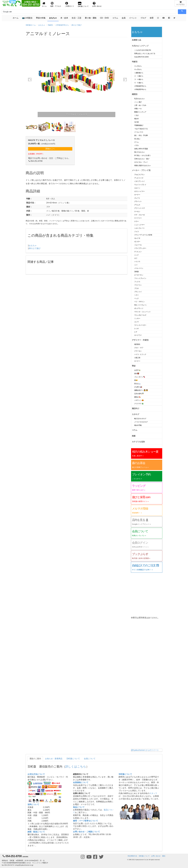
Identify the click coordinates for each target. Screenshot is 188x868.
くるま (137, 115)
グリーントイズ (140, 208)
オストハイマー (140, 191)
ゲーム (137, 142)
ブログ (143, 18)
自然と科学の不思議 (141, 149)
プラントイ (138, 292)
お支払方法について (36, 774)
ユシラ (137, 322)
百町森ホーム (31, 25)
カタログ (136, 414)
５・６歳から (139, 83)
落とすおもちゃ (140, 152)
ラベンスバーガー (140, 325)
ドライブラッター (140, 248)
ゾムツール (138, 245)
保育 (152, 18)
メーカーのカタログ (141, 422)
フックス (137, 282)
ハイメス (137, 262)
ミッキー (137, 318)
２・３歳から (139, 76)
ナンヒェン (138, 252)
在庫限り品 (137, 40)
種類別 (135, 94)
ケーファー (138, 218)
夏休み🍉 (138, 397)
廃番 (134, 436)
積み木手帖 (138, 425)
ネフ (136, 258)
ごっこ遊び (138, 102)
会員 (124, 18)
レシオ (137, 328)
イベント (133, 18)
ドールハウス (139, 132)
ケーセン (137, 211)
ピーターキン (139, 275)
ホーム (16, 18)
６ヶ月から (138, 69)
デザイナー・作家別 (140, 340)
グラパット (138, 201)
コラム (115, 18)
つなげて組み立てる (141, 129)
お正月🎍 (138, 370)
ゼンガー (137, 242)
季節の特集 (41, 18)
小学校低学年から (62, 25)
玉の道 (137, 122)
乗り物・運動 (91, 18)
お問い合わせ (156, 856)
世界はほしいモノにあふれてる (145, 53)
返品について (79, 807)
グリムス (137, 205)
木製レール (138, 109)
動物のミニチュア (140, 112)
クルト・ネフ (139, 348)
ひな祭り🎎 (138, 387)
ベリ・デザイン (140, 302)
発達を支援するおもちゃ (142, 165)
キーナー (137, 195)
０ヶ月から (138, 66)
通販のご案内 (35, 759)
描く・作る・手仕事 (141, 135)
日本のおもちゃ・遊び (142, 159)
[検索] (14, 12)
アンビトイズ (139, 178)
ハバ (136, 265)
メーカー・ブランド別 (141, 170)
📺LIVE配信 (27, 18)
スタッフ (153, 793)
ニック (137, 255)
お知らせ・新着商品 (54, 759)
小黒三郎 (137, 358)
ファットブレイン (140, 278)
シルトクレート (140, 228)
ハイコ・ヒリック (140, 354)
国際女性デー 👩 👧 (141, 390)
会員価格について (81, 782)
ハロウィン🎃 (139, 400)
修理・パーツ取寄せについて (85, 821)
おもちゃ (53, 18)
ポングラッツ (139, 308)
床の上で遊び (76, 25)
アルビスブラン (140, 175)
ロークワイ (138, 335)
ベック (137, 298)
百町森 (137, 272)
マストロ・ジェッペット (142, 312)
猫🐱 (136, 380)
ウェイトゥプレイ (140, 185)
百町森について (73, 759)
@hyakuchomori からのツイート (145, 750)
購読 (164, 856)
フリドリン (138, 285)
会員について (90, 759)
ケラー (137, 221)
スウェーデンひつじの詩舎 (143, 235)
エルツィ (137, 188)
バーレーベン (139, 268)
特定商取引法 (132, 856)
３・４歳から (139, 79)
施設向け (136, 408)
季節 (134, 366)
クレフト (137, 198)
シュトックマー (140, 225)
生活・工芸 (76, 18)
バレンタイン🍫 (140, 377)
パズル (137, 145)
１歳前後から (139, 73)
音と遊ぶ (137, 139)
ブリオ (137, 288)
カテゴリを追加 (138, 442)
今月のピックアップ (140, 46)
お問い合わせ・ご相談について (86, 832)
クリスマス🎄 (139, 404)
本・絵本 (64, 18)
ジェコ (137, 231)
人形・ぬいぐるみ (140, 105)
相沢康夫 (137, 344)
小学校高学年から (140, 89)
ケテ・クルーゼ (140, 215)
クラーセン (138, 351)
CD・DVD (104, 18)
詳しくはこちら (76, 766)
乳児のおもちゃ (140, 99)
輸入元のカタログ (140, 419)
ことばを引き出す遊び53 (143, 50)
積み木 (137, 119)
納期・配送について (36, 832)
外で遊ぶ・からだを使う (142, 155)
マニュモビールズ (140, 315)
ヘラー (137, 295)
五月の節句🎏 (139, 394)
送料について (33, 804)
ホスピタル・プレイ (141, 162)
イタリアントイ (140, 181)
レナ (136, 332)
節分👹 (137, 374)
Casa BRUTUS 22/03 (141, 57)
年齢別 (50, 25)
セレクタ (137, 238)
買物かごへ (50, 149)
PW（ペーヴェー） (141, 305)
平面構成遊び (139, 125)
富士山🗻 (138, 384)
